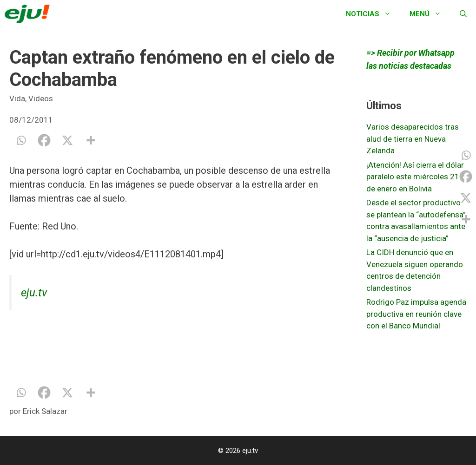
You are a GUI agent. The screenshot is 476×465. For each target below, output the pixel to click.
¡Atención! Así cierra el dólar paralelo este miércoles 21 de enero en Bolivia (415, 177)
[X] (67, 140)
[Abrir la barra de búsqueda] (463, 14)
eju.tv (34, 293)
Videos (41, 98)
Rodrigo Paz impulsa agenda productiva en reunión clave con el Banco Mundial (416, 314)
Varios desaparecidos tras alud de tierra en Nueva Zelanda (413, 139)
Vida (17, 98)
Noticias (373, 14)
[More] (91, 140)
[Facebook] (44, 140)
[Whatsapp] (21, 140)
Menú (430, 14)
